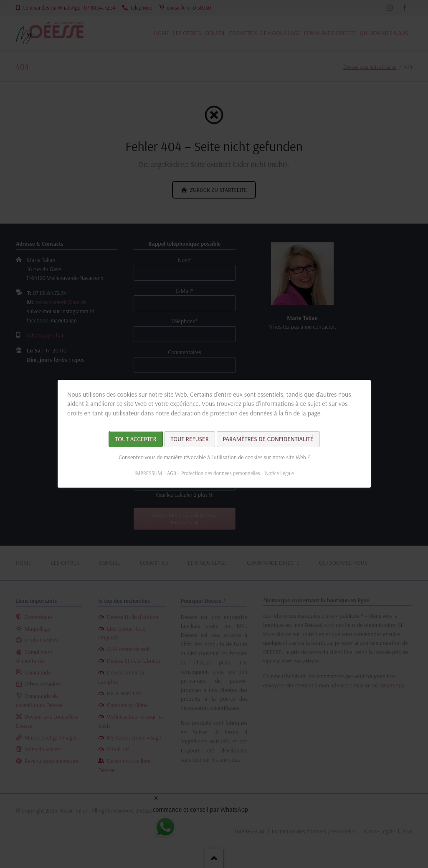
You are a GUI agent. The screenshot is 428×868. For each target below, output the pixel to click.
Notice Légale (279, 473)
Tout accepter (135, 439)
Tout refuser (189, 439)
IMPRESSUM (148, 473)
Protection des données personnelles (220, 473)
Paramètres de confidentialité (268, 439)
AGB (171, 473)
